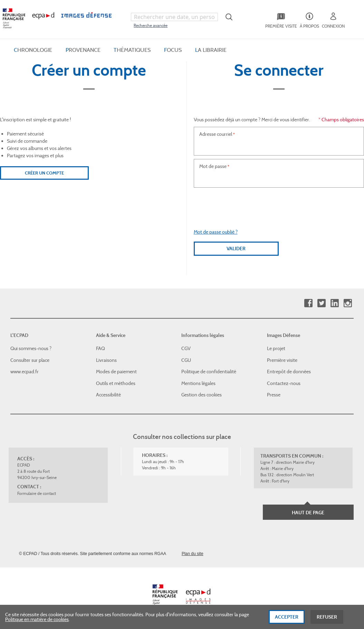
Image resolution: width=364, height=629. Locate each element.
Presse (274, 395)
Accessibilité (108, 395)
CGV (186, 348)
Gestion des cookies (202, 395)
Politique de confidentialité (209, 372)
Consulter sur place (30, 360)
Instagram (348, 303)
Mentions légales (198, 383)
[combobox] (174, 17)
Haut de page (308, 513)
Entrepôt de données (289, 372)
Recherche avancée (151, 25)
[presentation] (279, 205)
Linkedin (334, 303)
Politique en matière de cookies (37, 619)
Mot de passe (213, 166)
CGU (186, 360)
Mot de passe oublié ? (216, 232)
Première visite (282, 360)
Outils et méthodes (116, 383)
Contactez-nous (284, 383)
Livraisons (106, 360)
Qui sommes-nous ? (31, 348)
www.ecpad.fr (25, 372)
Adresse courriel (216, 134)
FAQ (100, 348)
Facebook (308, 303)
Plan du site (193, 554)
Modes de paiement (116, 372)
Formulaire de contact (37, 493)
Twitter (321, 303)
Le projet (276, 348)
